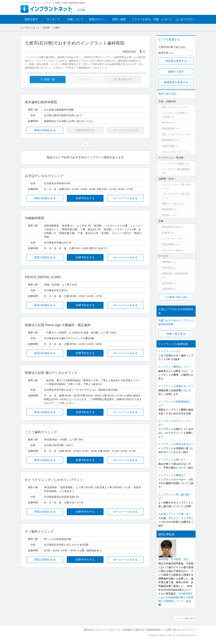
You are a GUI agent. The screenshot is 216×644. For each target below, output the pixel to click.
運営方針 (140, 630)
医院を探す (31, 19)
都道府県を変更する (176, 82)
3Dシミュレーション (174, 134)
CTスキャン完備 (171, 250)
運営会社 (88, 630)
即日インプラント (172, 107)
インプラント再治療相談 (176, 169)
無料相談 (167, 262)
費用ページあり (171, 204)
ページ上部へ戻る (186, 619)
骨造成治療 (168, 128)
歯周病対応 (168, 140)
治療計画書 (168, 146)
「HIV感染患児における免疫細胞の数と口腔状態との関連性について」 (176, 597)
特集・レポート (163, 19)
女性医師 (167, 268)
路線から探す (176, 71)
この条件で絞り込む (176, 297)
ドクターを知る (141, 19)
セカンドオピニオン (173, 152)
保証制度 (167, 209)
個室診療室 (168, 244)
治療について (75, 19)
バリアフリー (169, 239)
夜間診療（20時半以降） (176, 274)
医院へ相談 (119, 19)
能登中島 (166, 53)
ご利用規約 (127, 630)
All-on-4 (166, 123)
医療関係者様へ (155, 630)
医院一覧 (50, 79)
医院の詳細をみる (45, 130)
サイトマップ (189, 630)
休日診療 (167, 283)
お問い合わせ (172, 630)
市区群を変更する (176, 61)
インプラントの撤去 (173, 164)
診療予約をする (85, 198)
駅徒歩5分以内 (170, 227)
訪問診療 (167, 289)
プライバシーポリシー (107, 630)
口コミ (87, 79)
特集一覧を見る (176, 334)
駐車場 (166, 233)
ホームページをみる (125, 198)
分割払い (167, 215)
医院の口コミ (97, 19)
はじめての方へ (185, 19)
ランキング (53, 19)
